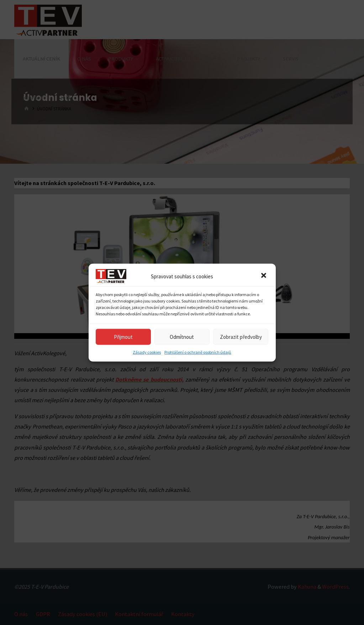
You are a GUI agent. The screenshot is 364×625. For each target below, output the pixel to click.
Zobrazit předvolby (241, 337)
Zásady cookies (147, 352)
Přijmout (123, 337)
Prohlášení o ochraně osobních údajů (198, 352)
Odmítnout (182, 337)
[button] (264, 276)
